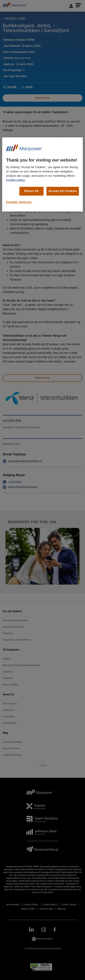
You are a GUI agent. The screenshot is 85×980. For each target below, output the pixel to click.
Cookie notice (16, 180)
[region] (42, 174)
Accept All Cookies (63, 191)
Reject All (32, 191)
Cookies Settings (19, 202)
